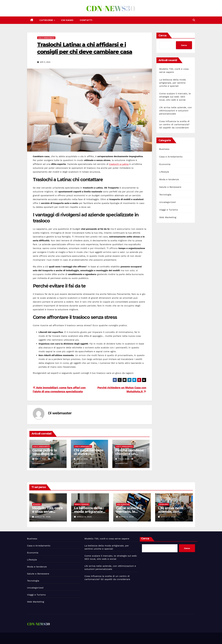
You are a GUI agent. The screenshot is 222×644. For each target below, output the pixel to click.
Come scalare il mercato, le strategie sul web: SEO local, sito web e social (175, 97)
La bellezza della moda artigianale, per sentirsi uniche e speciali (172, 83)
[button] (194, 20)
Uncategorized (167, 202)
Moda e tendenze (169, 179)
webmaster (62, 413)
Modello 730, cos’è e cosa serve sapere (47, 512)
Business (164, 149)
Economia (165, 164)
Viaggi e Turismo (169, 210)
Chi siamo (67, 20)
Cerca (163, 35)
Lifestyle (164, 172)
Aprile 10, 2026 (43, 517)
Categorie (46, 20)
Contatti (86, 20)
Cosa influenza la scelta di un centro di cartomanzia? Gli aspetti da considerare (174, 124)
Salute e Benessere (170, 187)
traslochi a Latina (119, 164)
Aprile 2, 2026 (168, 517)
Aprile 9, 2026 (84, 517)
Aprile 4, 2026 (126, 517)
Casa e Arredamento (46, 38)
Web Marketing (168, 217)
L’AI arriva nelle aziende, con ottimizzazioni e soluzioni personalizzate (176, 111)
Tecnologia (165, 195)
